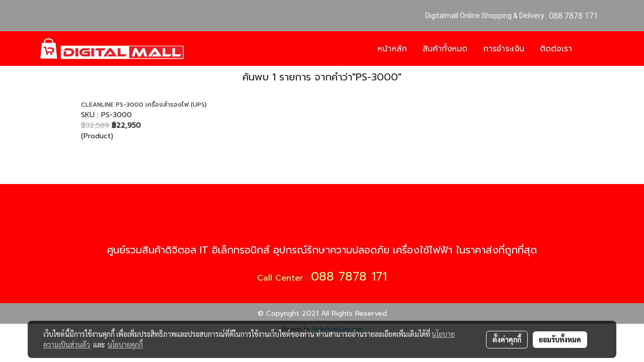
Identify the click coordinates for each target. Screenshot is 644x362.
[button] (595, 49)
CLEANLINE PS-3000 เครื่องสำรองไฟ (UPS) (144, 105)
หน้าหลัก (392, 49)
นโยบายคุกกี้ (125, 344)
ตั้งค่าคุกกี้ (507, 339)
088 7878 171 (349, 277)
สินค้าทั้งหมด (445, 49)
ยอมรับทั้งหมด (560, 339)
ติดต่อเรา (556, 49)
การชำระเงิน (504, 49)
